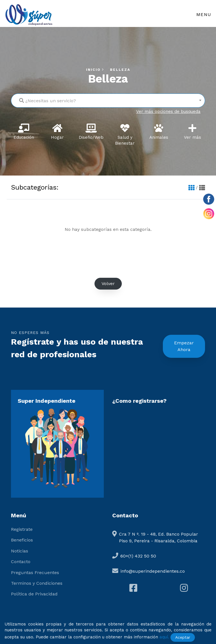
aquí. (164, 637)
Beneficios (22, 540)
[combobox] (108, 101)
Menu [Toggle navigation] (204, 14)
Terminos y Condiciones (37, 583)
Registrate (22, 529)
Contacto (21, 562)
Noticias (20, 551)
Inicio (96, 70)
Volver (108, 284)
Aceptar (183, 637)
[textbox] (108, 99)
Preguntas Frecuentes (35, 573)
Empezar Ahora (184, 346)
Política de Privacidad (34, 594)
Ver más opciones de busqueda (168, 111)
